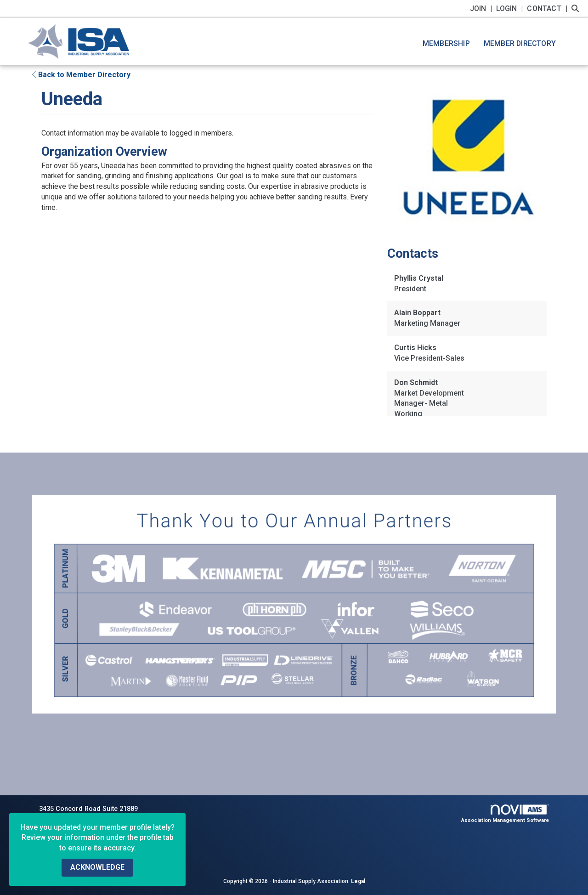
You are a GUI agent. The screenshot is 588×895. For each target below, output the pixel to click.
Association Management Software (505, 814)
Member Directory (520, 43)
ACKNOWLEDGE (97, 867)
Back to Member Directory (81, 75)
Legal (358, 881)
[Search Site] (576, 8)
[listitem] (482, 8)
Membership (446, 43)
